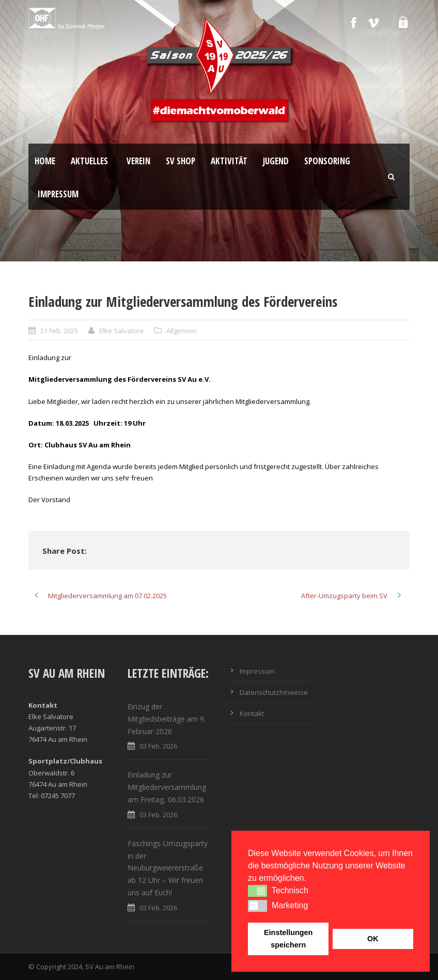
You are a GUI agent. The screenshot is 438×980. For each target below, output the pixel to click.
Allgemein (182, 331)
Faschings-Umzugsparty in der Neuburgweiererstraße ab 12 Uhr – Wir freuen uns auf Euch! (168, 868)
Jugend (276, 161)
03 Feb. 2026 (158, 746)
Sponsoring (327, 161)
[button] (257, 891)
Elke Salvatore (122, 331)
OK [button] (373, 939)
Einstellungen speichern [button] (288, 939)
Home (45, 161)
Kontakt (252, 713)
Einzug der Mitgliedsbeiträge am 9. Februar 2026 (167, 719)
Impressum (58, 194)
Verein (138, 161)
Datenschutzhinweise (274, 692)
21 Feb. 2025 (59, 331)
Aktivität (229, 161)
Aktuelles (89, 161)
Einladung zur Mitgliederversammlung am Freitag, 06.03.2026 (167, 787)
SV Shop (181, 161)
